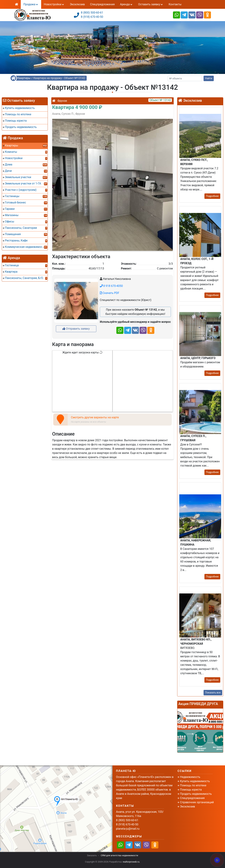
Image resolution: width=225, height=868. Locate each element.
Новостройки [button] (54, 4)
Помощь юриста (191, 790)
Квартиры (24, 78)
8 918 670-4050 (111, 286)
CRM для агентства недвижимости (119, 855)
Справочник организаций (197, 802)
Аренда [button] (126, 4)
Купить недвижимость (195, 781)
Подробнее (212, 196)
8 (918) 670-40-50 (92, 17)
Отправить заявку (76, 329)
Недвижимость (190, 777)
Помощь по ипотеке (193, 785)
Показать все (213, 693)
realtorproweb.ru (131, 862)
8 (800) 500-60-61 (92, 13)
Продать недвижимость (196, 794)
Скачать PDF (110, 293)
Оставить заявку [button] (151, 4)
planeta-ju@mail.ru (128, 829)
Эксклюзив (77, 4)
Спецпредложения (102, 4)
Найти (209, 78)
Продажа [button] (31, 4)
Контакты (175, 4)
